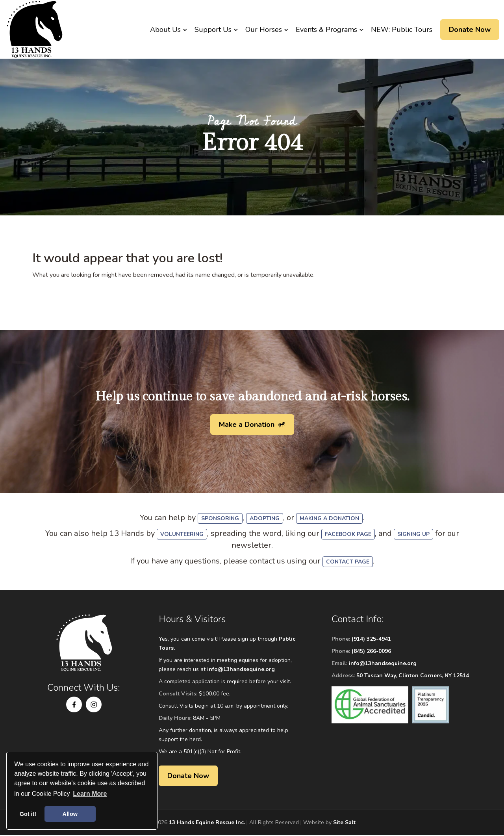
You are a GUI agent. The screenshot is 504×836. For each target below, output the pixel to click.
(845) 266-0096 (371, 652)
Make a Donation (247, 426)
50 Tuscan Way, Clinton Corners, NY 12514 (413, 677)
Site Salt (344, 824)
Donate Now (470, 30)
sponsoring (220, 520)
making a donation (329, 520)
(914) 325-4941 (371, 640)
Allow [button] (70, 814)
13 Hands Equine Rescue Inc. (207, 824)
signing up (413, 535)
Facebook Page (348, 535)
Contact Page (348, 563)
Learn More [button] (90, 794)
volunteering (182, 535)
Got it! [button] (28, 814)
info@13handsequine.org (241, 670)
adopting (265, 520)
